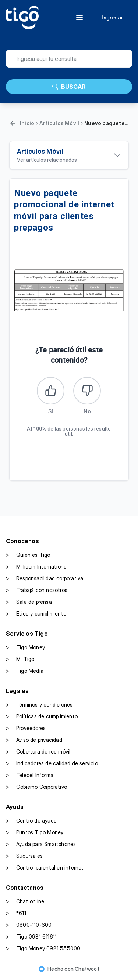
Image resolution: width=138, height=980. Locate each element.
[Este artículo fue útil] (51, 391)
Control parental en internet (45, 868)
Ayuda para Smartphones (41, 844)
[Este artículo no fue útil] (87, 391)
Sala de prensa (29, 602)
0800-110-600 (29, 925)
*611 (16, 913)
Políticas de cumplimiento (42, 716)
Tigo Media (25, 671)
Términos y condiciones (39, 705)
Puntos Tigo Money (35, 832)
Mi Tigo (20, 659)
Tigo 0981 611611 (31, 937)
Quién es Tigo (28, 555)
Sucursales (24, 856)
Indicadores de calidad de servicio (52, 763)
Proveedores (26, 728)
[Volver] (13, 123)
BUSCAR (69, 87)
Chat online (25, 901)
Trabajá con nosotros (37, 590)
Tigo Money (25, 647)
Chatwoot (87, 969)
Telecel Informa (30, 775)
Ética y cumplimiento (36, 614)
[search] (69, 59)
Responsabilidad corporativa (45, 578)
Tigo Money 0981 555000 (43, 948)
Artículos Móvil (59, 123)
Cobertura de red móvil (38, 752)
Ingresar (112, 18)
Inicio (27, 123)
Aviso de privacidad (34, 740)
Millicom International (37, 567)
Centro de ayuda (31, 821)
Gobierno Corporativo (36, 787)
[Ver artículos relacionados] (69, 155)
